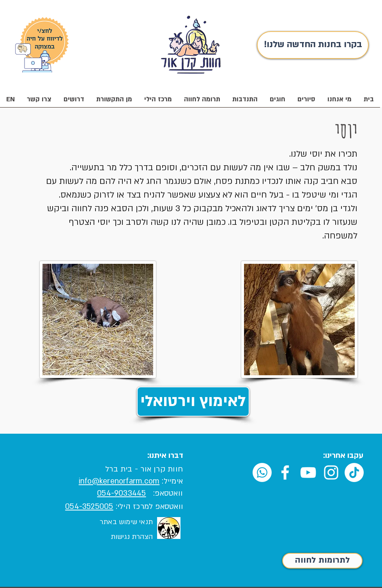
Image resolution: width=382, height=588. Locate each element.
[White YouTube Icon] (308, 472)
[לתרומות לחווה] (322, 561)
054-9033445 (121, 493)
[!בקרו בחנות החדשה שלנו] (313, 45)
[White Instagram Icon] (331, 472)
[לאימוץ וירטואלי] (193, 402)
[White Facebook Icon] (285, 472)
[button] (339, 102)
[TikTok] (354, 472)
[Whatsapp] (262, 472)
